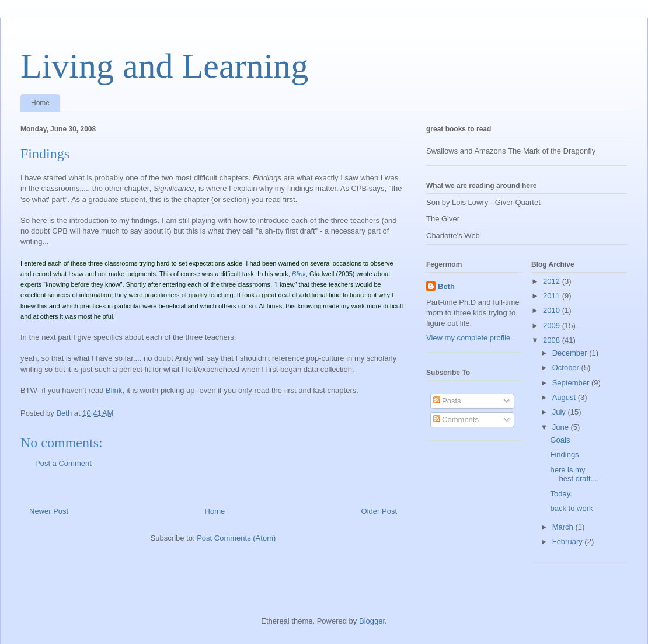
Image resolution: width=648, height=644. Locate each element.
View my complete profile (468, 338)
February (569, 542)
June (562, 427)
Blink (114, 390)
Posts (447, 401)
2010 (553, 310)
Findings (564, 455)
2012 (553, 281)
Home (40, 103)
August (565, 397)
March (564, 527)
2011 (553, 296)
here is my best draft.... (574, 474)
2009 (553, 326)
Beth (446, 286)
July (560, 412)
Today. (561, 494)
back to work (571, 508)
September (572, 383)
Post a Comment (63, 463)
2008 (553, 340)
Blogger (372, 621)
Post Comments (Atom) (236, 538)
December (571, 353)
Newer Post (49, 511)
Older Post (379, 511)
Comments (456, 420)
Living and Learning (164, 66)
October (567, 368)
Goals (560, 440)
